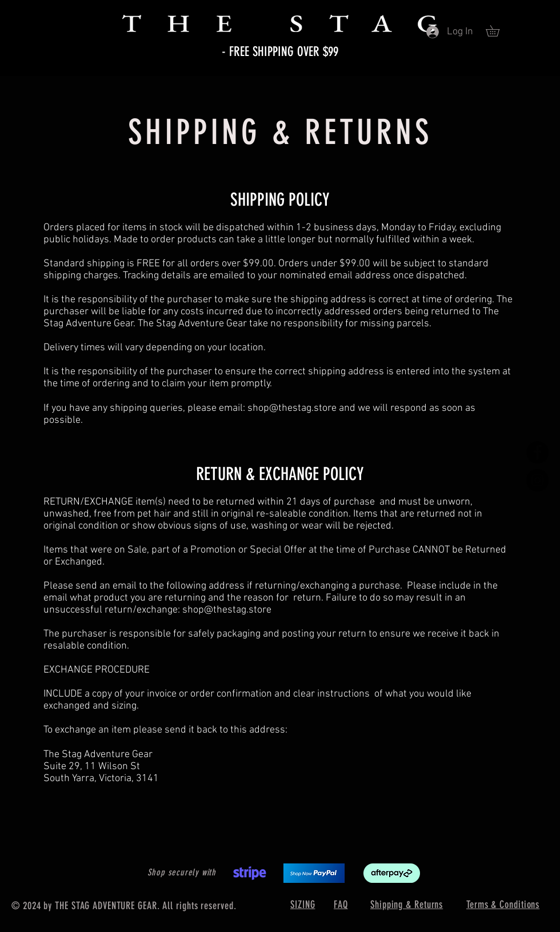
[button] (498, 31)
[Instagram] (537, 480)
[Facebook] (537, 452)
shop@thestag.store (292, 408)
